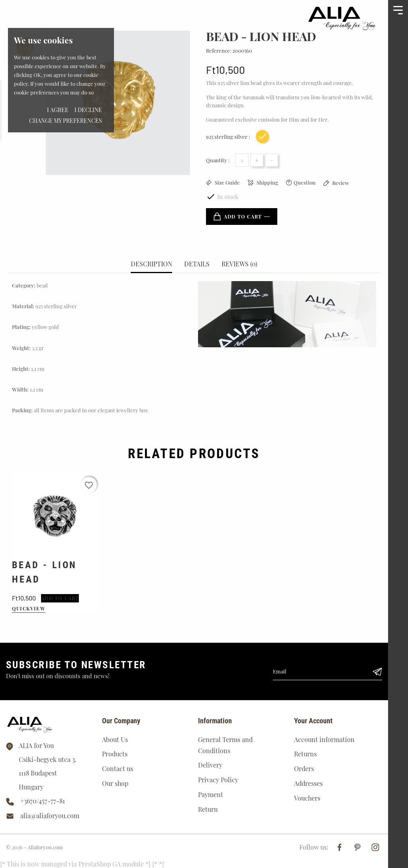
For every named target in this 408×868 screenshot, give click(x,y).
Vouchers (307, 798)
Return (208, 809)
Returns (305, 754)
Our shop (115, 783)
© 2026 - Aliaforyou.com (34, 847)
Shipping (267, 182)
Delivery (210, 765)
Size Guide (227, 182)
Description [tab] (151, 264)
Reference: (219, 50)
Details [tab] (197, 264)
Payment (211, 794)
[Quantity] (242, 160)
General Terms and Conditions (225, 745)
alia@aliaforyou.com (50, 816)
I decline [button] (88, 110)
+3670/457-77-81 (43, 801)
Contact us (118, 769)
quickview (29, 608)
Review (340, 183)
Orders (304, 769)
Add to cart (238, 217)
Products (115, 754)
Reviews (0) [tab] (239, 264)
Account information (324, 739)
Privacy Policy (218, 780)
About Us (115, 739)
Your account (313, 721)
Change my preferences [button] (66, 121)
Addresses (308, 783)
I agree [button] (58, 110)
